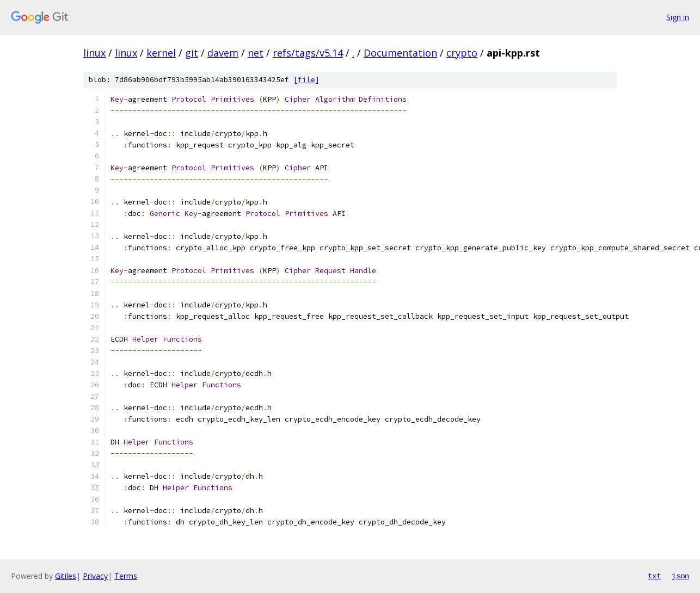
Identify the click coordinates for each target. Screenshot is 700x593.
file (306, 80)
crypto (462, 53)
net (256, 53)
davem (223, 53)
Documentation (400, 53)
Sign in (678, 17)
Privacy (95, 576)
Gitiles (66, 576)
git (192, 53)
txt (654, 576)
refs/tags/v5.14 (308, 53)
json (680, 576)
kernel (161, 53)
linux (94, 53)
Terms (126, 576)
